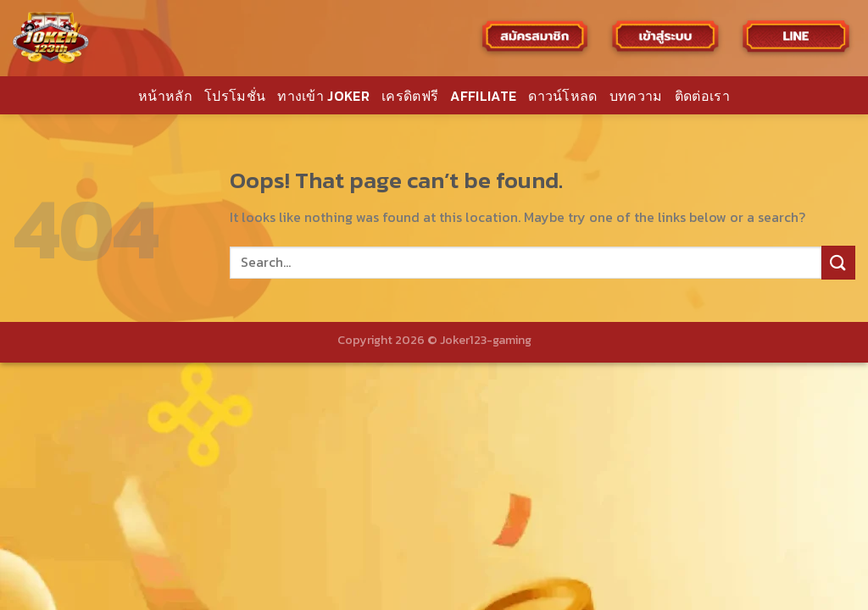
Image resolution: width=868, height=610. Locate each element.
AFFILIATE (483, 96)
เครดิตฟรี (410, 96)
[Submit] (838, 262)
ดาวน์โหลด (563, 96)
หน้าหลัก (165, 96)
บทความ (636, 96)
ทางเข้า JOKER (323, 96)
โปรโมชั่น (235, 96)
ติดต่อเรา (702, 96)
